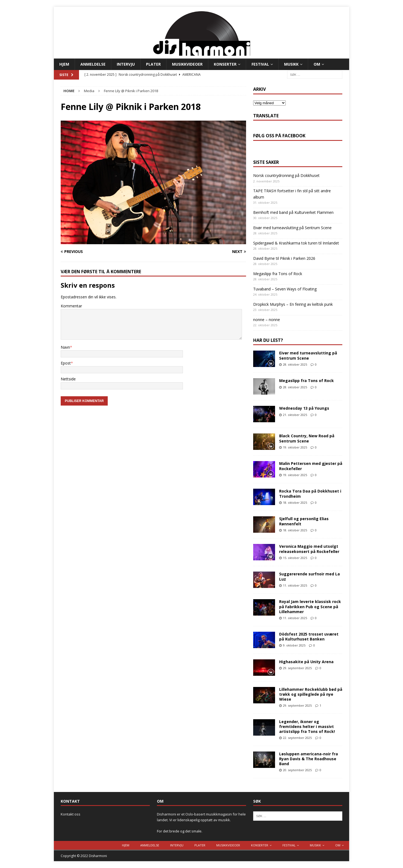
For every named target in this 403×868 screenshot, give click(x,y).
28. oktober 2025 (295, 364)
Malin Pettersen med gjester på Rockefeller (311, 466)
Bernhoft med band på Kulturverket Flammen (293, 212)
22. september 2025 (297, 738)
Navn (65, 347)
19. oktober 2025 (295, 447)
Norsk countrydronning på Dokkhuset (286, 175)
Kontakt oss (71, 814)
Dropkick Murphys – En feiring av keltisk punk (293, 304)
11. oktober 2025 (295, 585)
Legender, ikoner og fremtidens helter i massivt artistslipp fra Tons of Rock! (307, 726)
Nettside (68, 379)
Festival (260, 64)
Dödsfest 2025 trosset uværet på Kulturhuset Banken (309, 637)
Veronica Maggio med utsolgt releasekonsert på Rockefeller (309, 549)
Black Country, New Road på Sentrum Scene (307, 438)
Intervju (126, 64)
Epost (66, 363)
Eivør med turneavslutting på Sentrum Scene (292, 228)
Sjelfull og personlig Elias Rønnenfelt (304, 521)
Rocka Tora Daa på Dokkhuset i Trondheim (310, 493)
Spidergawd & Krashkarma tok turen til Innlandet (296, 243)
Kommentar (71, 306)
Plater (153, 64)
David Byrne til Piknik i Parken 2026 (284, 258)
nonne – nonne (267, 320)
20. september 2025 (297, 770)
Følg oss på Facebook (279, 136)
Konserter (225, 64)
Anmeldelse (93, 64)
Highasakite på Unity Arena (306, 662)
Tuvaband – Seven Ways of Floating (285, 289)
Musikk (291, 64)
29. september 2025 (297, 668)
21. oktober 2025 (295, 415)
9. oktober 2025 (294, 645)
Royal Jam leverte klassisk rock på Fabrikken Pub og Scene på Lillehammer (310, 606)
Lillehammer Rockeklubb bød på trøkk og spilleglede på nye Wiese (311, 694)
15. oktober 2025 (295, 558)
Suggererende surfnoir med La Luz (309, 576)
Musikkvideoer (187, 64)
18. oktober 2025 (295, 503)
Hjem (64, 64)
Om (317, 64)
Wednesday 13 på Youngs (304, 408)
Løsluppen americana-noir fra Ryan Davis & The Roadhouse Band (309, 759)
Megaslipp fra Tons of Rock (278, 274)
